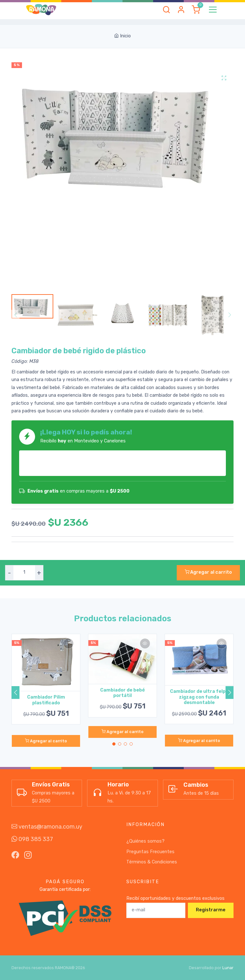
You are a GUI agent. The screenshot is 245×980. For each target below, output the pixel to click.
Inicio (122, 36)
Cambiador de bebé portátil (122, 693)
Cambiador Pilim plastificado (46, 700)
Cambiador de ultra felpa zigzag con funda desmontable (199, 697)
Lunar (228, 968)
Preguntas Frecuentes (150, 852)
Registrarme (211, 910)
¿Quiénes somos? (145, 841)
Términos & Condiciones (152, 862)
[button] (167, 10)
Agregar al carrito (208, 572)
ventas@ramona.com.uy (47, 827)
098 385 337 (32, 839)
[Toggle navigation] (213, 10)
